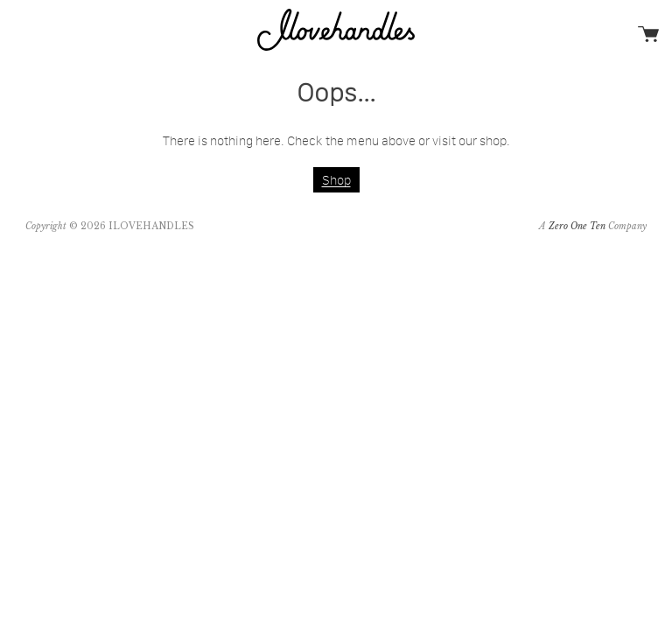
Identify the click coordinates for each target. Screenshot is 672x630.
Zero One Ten (577, 226)
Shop (336, 180)
